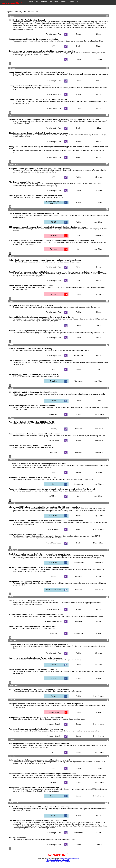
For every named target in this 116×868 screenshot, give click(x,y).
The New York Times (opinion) (53, 202)
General (79, 34)
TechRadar (53, 453)
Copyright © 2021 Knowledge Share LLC (58, 860)
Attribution (68, 862)
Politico (53, 401)
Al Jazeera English (53, 724)
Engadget (53, 381)
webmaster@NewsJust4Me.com (70, 858)
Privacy (52, 862)
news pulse (33, 2)
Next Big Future (53, 529)
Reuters (53, 576)
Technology (79, 381)
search (64, 2)
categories (54, 2)
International (79, 484)
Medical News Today (53, 543)
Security (79, 472)
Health (79, 46)
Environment (79, 356)
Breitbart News (53, 712)
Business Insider (53, 441)
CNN (53, 484)
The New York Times (53, 590)
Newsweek (53, 796)
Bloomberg (53, 429)
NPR (53, 46)
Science (79, 752)
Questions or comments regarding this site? (49, 858)
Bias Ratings (60, 862)
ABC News (53, 496)
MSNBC (53, 222)
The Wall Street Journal (53, 621)
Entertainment (79, 563)
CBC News (53, 516)
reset (72, 2)
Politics (79, 60)
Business (79, 429)
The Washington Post (53, 34)
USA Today (53, 414)
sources (44, 2)
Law (79, 236)
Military (79, 267)
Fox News (53, 236)
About (47, 862)
